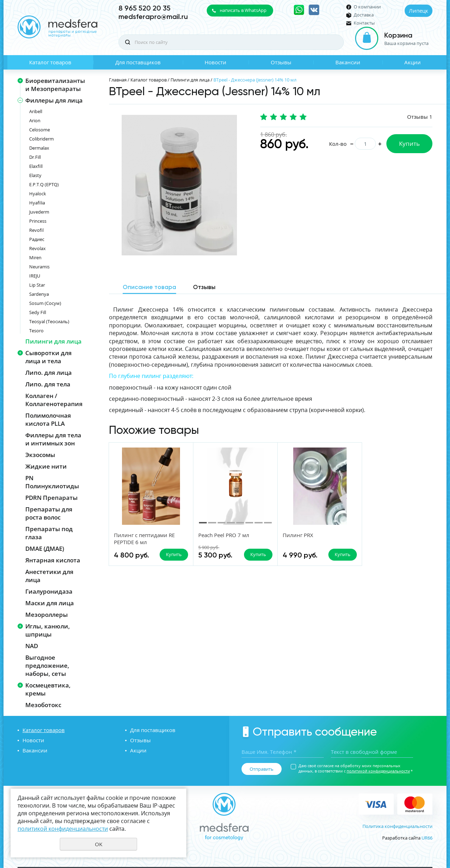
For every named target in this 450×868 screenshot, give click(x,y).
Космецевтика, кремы (48, 689)
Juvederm (39, 212)
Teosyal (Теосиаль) (49, 321)
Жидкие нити (46, 466)
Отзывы (281, 62)
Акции (413, 62)
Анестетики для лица (49, 576)
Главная (118, 80)
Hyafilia (37, 203)
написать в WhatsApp (243, 10)
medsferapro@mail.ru (153, 17)
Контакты (364, 23)
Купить (409, 143)
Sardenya (39, 294)
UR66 (427, 838)
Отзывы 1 (420, 117)
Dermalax (39, 148)
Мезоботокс (43, 705)
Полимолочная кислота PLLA (48, 419)
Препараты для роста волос (49, 513)
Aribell (36, 111)
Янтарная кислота (53, 560)
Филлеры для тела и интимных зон (53, 439)
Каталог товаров (50, 62)
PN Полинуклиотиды (52, 482)
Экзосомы (40, 455)
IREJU (35, 276)
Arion (35, 120)
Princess (38, 221)
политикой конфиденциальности (378, 771)
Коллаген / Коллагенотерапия (54, 400)
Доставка (364, 15)
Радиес (37, 239)
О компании (367, 7)
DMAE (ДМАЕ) (45, 549)
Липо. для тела (48, 384)
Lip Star (37, 285)
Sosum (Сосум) (45, 303)
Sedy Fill (38, 312)
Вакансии (348, 62)
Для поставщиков (138, 62)
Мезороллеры (47, 615)
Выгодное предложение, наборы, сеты (47, 665)
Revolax (37, 248)
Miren (35, 257)
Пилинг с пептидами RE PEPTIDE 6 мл (144, 539)
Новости (216, 62)
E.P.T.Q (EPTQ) (44, 184)
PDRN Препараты (52, 498)
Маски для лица (50, 603)
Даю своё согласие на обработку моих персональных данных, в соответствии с (356, 768)
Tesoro (36, 331)
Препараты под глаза (49, 533)
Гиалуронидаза (49, 591)
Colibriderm (41, 139)
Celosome (40, 130)
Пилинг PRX (298, 535)
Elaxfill (36, 166)
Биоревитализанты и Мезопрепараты (55, 85)
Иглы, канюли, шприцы (48, 630)
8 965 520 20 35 (144, 8)
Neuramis (39, 267)
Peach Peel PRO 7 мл (224, 535)
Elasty (35, 175)
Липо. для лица (49, 373)
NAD (32, 646)
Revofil (36, 230)
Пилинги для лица (53, 341)
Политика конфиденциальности (397, 826)
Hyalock (38, 194)
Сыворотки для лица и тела (49, 357)
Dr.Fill (35, 157)
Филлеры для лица (54, 100)
